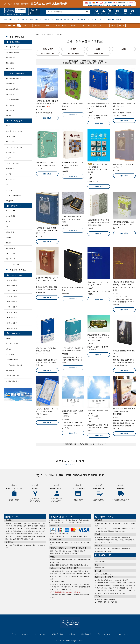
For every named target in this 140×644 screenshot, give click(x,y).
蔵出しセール (92, 26)
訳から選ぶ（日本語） (13, 47)
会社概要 (8, 338)
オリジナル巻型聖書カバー (14, 78)
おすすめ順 (86, 61)
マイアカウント (40, 634)
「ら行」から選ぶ (12, 323)
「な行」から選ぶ (12, 301)
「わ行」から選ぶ (12, 328)
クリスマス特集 (11, 253)
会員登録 (25, 634)
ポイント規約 (10, 354)
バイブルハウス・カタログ (14, 365)
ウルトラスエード (11, 105)
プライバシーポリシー (105, 634)
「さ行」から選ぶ (12, 291)
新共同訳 (73, 49)
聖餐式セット (74, 26)
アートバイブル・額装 (13, 264)
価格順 (94, 61)
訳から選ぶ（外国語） (13, 52)
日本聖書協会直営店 (12, 360)
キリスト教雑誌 (61, 26)
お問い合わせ (124, 634)
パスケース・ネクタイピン (14, 147)
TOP (38, 35)
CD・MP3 (9, 190)
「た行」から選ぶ (12, 296)
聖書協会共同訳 (48, 49)
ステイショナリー (11, 179)
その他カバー (10, 116)
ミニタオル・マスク (12, 152)
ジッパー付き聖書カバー (13, 100)
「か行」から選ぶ (12, 285)
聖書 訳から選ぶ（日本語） (15, 20)
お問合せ (8, 349)
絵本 (83, 26)
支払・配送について (12, 344)
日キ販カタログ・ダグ (13, 376)
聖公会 (113, 26)
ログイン (13, 634)
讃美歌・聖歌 (10, 232)
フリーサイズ (10, 94)
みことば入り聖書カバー (13, 89)
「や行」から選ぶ (12, 318)
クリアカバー (10, 110)
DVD (7, 185)
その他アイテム (98, 20)
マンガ (8, 221)
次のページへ (103, 63)
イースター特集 (10, 211)
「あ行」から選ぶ (12, 280)
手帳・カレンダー (11, 259)
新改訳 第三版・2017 (48, 54)
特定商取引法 (86, 634)
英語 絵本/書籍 (10, 248)
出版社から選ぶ (114, 20)
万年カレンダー (11, 136)
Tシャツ (8, 158)
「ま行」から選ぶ (12, 312)
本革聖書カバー (11, 84)
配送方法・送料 (57, 634)
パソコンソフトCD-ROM (13, 195)
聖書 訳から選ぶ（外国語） (41, 20)
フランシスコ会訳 (73, 54)
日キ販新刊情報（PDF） (13, 381)
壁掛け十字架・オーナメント (15, 131)
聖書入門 (121, 26)
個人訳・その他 (98, 54)
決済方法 (72, 634)
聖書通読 (8, 243)
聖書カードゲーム (11, 142)
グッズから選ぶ (81, 20)
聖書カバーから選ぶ (63, 20)
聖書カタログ (10, 370)
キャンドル (9, 126)
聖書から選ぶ (10, 68)
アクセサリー (48, 26)
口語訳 (98, 49)
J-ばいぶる (37, 26)
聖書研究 (8, 237)
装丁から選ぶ (10, 63)
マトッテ (27, 26)
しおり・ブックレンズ (13, 163)
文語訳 (124, 49)
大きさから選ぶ (11, 58)
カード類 (8, 174)
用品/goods (10, 201)
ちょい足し (104, 26)
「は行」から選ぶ (12, 307)
